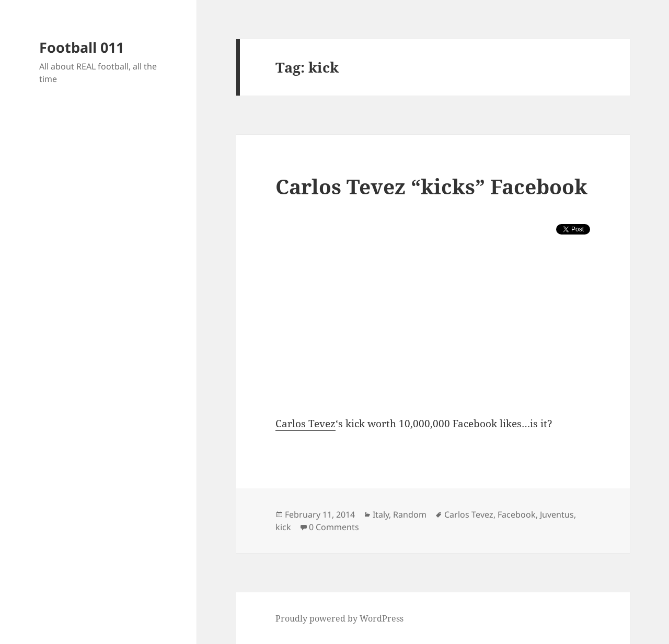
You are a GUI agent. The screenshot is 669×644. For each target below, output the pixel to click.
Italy (381, 514)
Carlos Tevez (305, 424)
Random (410, 514)
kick (283, 527)
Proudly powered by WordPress (339, 618)
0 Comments (334, 527)
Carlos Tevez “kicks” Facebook (431, 186)
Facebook (517, 514)
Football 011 (82, 47)
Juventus (557, 514)
